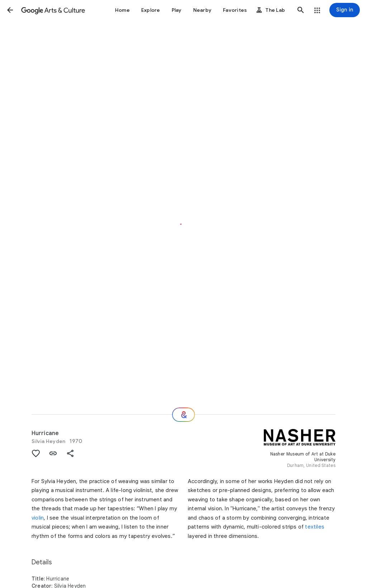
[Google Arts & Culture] (53, 10)
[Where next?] (183, 415)
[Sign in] (345, 10)
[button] (10, 10)
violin (38, 518)
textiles (315, 527)
